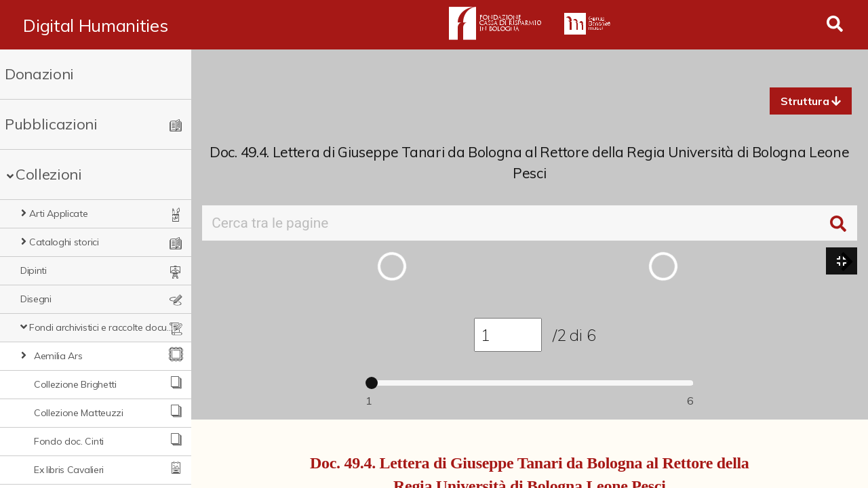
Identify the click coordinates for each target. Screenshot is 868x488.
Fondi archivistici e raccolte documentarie (102, 327)
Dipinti (34, 270)
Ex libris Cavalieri (69, 470)
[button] (811, 101)
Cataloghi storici (64, 242)
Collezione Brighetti (75, 384)
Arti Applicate (59, 213)
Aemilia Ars (58, 356)
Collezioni (49, 174)
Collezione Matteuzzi (79, 413)
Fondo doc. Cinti (69, 441)
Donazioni (39, 74)
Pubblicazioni (51, 124)
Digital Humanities (95, 25)
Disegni (36, 299)
